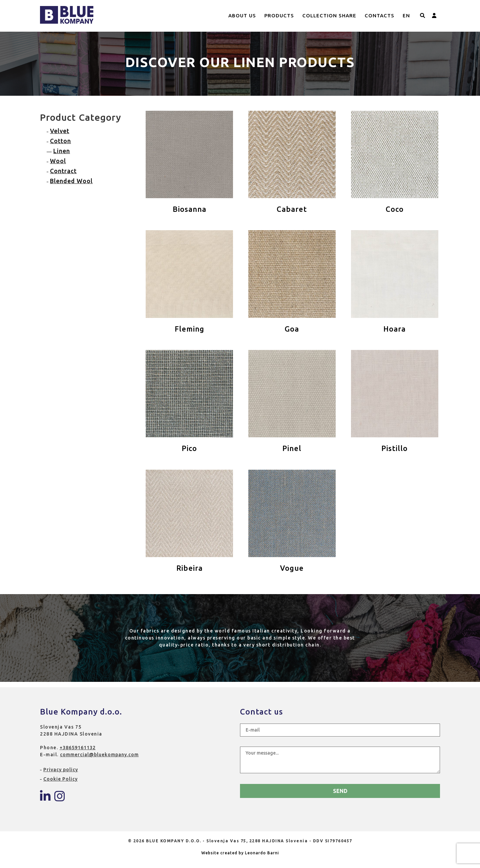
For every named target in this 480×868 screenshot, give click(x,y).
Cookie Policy (60, 779)
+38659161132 (78, 748)
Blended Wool (71, 181)
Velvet (60, 131)
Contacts (379, 16)
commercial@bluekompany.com (99, 755)
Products (279, 16)
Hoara (394, 329)
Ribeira (189, 568)
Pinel (292, 448)
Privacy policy (61, 770)
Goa (292, 329)
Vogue (292, 568)
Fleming (189, 329)
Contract (63, 171)
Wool (58, 161)
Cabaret (292, 209)
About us (242, 16)
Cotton (60, 141)
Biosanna (189, 209)
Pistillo (394, 448)
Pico (189, 448)
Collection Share (329, 16)
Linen (62, 151)
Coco (395, 209)
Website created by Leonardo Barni (240, 853)
